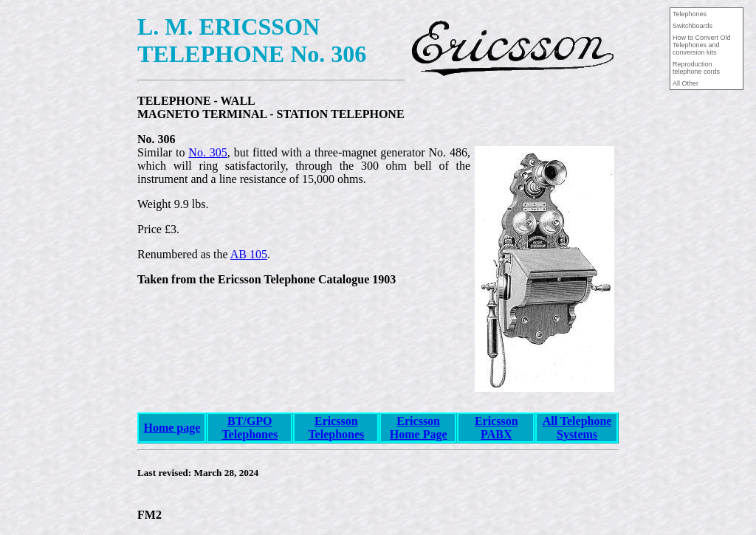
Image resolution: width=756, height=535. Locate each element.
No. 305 (207, 152)
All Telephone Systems (577, 428)
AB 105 (249, 254)
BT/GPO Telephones (250, 428)
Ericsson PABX (496, 428)
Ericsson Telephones (336, 428)
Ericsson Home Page (419, 428)
